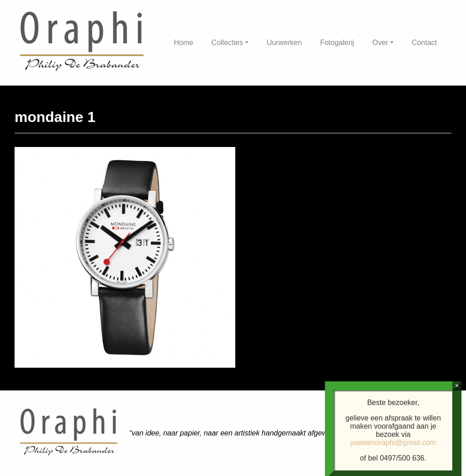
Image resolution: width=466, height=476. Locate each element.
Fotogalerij (337, 43)
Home (184, 43)
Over (380, 43)
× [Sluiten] (457, 467)
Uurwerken (284, 43)
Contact (424, 43)
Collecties (227, 43)
